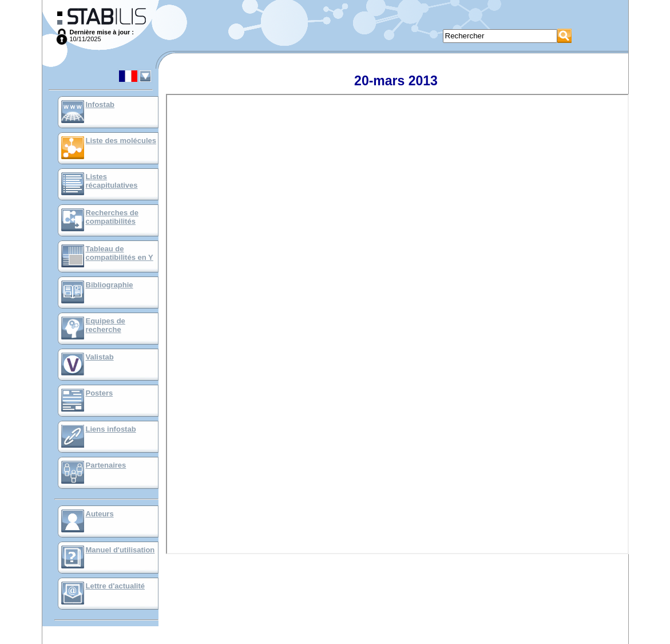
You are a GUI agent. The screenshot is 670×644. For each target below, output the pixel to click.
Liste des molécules (121, 141)
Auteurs (100, 514)
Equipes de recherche (106, 325)
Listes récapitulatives (112, 181)
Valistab (100, 357)
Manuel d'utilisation (120, 550)
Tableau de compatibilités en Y (120, 253)
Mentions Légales (336, 641)
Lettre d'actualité (116, 586)
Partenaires (106, 465)
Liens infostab (111, 429)
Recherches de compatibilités (112, 217)
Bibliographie (110, 285)
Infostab (100, 104)
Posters (100, 393)
